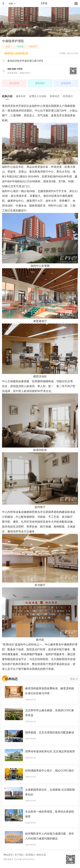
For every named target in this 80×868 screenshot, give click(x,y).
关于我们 (19, 855)
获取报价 (40, 83)
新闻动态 (55, 96)
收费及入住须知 (38, 96)
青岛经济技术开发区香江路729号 (25, 61)
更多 (72, 679)
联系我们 (68, 96)
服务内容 (21, 96)
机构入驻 (41, 855)
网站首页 (8, 855)
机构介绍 (7, 96)
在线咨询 (66, 83)
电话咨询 (14, 83)
